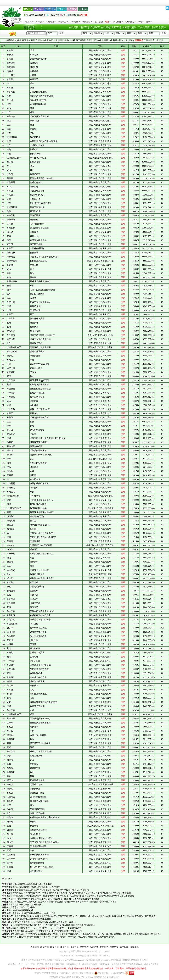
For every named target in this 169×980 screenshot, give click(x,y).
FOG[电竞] (35, 137)
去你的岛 (34, 686)
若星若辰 (11, 615)
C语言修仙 (35, 661)
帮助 (141, 22)
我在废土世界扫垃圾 (39, 228)
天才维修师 (35, 541)
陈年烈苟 (34, 488)
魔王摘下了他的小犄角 (40, 743)
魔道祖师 (34, 67)
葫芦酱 (10, 178)
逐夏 (32, 471)
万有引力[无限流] (38, 797)
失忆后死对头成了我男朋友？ (43, 537)
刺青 (32, 360)
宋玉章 (33, 644)
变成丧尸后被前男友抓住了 (42, 533)
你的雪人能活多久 (38, 240)
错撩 (32, 286)
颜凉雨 (10, 562)
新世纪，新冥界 (37, 653)
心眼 (32, 698)
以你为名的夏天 (37, 681)
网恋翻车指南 (36, 244)
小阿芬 (10, 516)
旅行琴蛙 (34, 826)
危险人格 (34, 582)
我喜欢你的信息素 (38, 59)
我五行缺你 (35, 834)
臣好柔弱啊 (35, 215)
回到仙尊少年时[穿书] (40, 719)
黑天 (32, 314)
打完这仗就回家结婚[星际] (42, 512)
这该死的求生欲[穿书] (40, 525)
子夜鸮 (33, 822)
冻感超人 (11, 644)
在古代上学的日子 (38, 677)
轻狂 (32, 422)
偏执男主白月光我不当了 (41, 578)
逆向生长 (34, 529)
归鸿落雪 (11, 521)
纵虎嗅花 (11, 372)
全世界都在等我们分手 (40, 620)
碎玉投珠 (34, 323)
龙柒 (9, 648)
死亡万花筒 (35, 162)
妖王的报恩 (35, 356)
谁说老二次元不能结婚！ (41, 751)
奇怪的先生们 (36, 306)
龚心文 (10, 356)
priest (9, 108)
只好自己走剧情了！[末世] (42, 611)
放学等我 (34, 55)
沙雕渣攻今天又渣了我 (40, 665)
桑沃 (9, 385)
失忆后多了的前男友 (39, 669)
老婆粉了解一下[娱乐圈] (41, 455)
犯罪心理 (34, 657)
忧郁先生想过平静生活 (40, 389)
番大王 (10, 686)
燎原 (32, 492)
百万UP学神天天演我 (40, 364)
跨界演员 (34, 327)
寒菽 (9, 512)
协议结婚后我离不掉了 (40, 302)
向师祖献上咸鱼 (37, 145)
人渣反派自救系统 (38, 92)
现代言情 (84, 27)
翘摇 (9, 286)
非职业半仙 (35, 496)
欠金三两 (11, 855)
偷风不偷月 (35, 236)
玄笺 (9, 673)
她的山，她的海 (37, 294)
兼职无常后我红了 (38, 158)
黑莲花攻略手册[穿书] (40, 281)
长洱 (9, 310)
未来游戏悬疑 (129, 27)
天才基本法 (35, 310)
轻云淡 (10, 784)
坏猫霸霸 (11, 483)
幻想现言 (95, 27)
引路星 (10, 59)
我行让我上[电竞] (38, 100)
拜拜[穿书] (35, 768)
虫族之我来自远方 (38, 830)
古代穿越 (106, 27)
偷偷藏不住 (35, 154)
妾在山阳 (11, 339)
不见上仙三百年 (37, 191)
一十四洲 (11, 75)
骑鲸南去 (11, 257)
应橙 (9, 376)
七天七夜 (34, 727)
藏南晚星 (34, 467)
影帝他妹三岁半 (37, 319)
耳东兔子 (11, 195)
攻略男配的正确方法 (39, 855)
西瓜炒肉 (11, 636)
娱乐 (149, 22)
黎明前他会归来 (37, 397)
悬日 (32, 133)
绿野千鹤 (11, 220)
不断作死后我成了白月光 (41, 500)
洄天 (32, 166)
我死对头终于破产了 (39, 417)
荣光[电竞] (35, 648)
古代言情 (74, 27)
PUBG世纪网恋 (37, 430)
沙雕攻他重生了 (37, 352)
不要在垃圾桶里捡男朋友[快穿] (44, 257)
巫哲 (9, 125)
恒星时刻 (34, 149)
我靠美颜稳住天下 (38, 450)
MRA (9, 702)
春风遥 (10, 727)
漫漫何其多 (12, 137)
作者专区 (63, 22)
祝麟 (9, 537)
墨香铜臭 (11, 63)
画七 (9, 463)
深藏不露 (34, 595)
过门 (32, 170)
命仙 (32, 710)
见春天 (33, 372)
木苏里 (10, 51)
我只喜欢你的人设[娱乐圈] (42, 96)
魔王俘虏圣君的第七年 (40, 723)
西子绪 (10, 162)
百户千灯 (11, 302)
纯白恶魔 (34, 401)
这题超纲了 (35, 174)
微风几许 (11, 331)
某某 (32, 51)
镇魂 (32, 426)
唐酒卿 (10, 475)
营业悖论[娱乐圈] (38, 104)
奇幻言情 (116, 27)
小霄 (9, 364)
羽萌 (9, 743)
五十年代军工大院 (38, 628)
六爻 (32, 269)
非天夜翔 (11, 591)
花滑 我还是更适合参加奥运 (43, 290)
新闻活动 (87, 22)
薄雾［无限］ (36, 331)
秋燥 (32, 776)
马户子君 (11, 215)
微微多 (10, 677)
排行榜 (40, 22)
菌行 (9, 290)
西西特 (10, 768)
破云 (32, 83)
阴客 (32, 690)
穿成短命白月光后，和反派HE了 (45, 817)
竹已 (9, 112)
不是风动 (11, 620)
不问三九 (11, 360)
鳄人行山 (11, 751)
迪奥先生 (34, 220)
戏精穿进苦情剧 (37, 706)
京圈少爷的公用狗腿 (39, 483)
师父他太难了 (36, 871)
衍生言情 (155, 27)
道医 (32, 714)
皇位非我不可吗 (37, 809)
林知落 (10, 653)
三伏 (32, 850)
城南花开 (11, 529)
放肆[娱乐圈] (36, 673)
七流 (9, 141)
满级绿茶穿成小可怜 (39, 442)
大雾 (32, 760)
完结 (164, 27)
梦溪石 (10, 731)
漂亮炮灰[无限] (37, 516)
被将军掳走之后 (37, 780)
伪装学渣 (34, 79)
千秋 (32, 731)
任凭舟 (10, 681)
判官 (32, 88)
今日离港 (34, 405)
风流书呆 (11, 570)
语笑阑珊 (11, 599)
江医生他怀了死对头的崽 (41, 178)
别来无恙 (34, 607)
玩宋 (32, 739)
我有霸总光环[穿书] (39, 859)
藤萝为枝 (11, 253)
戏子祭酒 (11, 380)
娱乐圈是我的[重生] (39, 694)
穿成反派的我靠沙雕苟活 (41, 554)
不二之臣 (34, 624)
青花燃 (10, 817)
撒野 (32, 125)
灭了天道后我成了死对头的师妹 (44, 842)
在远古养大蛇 (36, 756)
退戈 (9, 343)
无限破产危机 (36, 784)
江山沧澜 (11, 632)
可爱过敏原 (35, 211)
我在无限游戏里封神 (39, 116)
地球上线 (34, 265)
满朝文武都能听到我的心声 (42, 335)
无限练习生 (35, 199)
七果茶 (10, 735)
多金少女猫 (12, 352)
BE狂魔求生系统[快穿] (40, 203)
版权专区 (75, 22)
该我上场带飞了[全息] (40, 409)
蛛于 (9, 533)
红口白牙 (11, 665)
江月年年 (11, 319)
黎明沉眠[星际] (37, 863)
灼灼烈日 (34, 764)
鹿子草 (10, 628)
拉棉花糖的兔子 (14, 158)
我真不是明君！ (37, 574)
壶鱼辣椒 (11, 116)
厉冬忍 (10, 224)
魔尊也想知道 (36, 182)
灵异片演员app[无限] (39, 380)
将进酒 (33, 475)
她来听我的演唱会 (38, 504)
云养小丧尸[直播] (38, 735)
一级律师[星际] (37, 248)
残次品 (33, 277)
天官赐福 (34, 63)
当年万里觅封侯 (37, 207)
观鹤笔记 (34, 549)
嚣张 (32, 273)
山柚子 (10, 838)
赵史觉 (10, 578)
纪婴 (9, 500)
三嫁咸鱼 (34, 232)
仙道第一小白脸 (37, 393)
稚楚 (9, 96)
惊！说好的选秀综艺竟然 (41, 867)
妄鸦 (9, 199)
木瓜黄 (10, 79)
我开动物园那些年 (38, 508)
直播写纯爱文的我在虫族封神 (43, 702)
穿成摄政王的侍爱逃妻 (40, 615)
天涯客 (33, 298)
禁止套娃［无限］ (38, 793)
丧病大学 (34, 562)
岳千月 (10, 723)
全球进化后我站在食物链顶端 (43, 141)
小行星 (33, 434)
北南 (9, 236)
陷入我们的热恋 (37, 195)
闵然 (9, 587)
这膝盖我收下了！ (38, 632)
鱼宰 (9, 405)
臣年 (9, 805)
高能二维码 (35, 603)
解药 (32, 747)
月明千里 (34, 640)
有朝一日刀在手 (37, 813)
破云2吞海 (35, 121)
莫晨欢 (10, 265)
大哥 (32, 566)
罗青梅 (10, 640)
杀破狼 (33, 129)
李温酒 (10, 541)
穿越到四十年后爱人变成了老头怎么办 (48, 438)
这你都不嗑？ (36, 368)
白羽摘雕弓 (12, 281)
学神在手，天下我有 (39, 570)
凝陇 (9, 558)
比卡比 (10, 232)
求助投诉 (118, 22)
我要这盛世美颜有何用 (40, 347)
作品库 (29, 22)
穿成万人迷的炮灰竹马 (40, 339)
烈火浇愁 (34, 187)
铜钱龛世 (34, 413)
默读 (32, 108)
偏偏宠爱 (34, 253)
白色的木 (11, 335)
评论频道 (51, 22)
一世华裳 (11, 409)
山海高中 (34, 599)
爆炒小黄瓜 (12, 261)
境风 (9, 467)
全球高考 (34, 71)
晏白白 (10, 867)
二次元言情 (144, 27)
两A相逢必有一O (38, 224)
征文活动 (99, 22)
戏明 (32, 772)
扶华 (9, 145)
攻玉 (32, 558)
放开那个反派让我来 (39, 801)
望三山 (10, 450)
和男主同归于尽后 (38, 463)
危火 (9, 574)
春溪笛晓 (11, 739)
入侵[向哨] (35, 789)
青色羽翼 (11, 182)
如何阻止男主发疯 (38, 261)
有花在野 (11, 228)
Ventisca (10, 545)
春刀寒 (10, 442)
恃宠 (32, 805)
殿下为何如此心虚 (38, 636)
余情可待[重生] (37, 587)
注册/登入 (130, 22)
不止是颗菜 (12, 624)
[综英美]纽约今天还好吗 (41, 545)
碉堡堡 (10, 830)
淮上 (9, 83)
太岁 (32, 459)
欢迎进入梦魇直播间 (39, 385)
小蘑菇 (33, 75)
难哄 (32, 112)
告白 (32, 376)
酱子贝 (10, 55)
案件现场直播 (36, 343)
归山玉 (10, 842)
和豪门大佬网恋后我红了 (41, 838)
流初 (9, 826)
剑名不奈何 (35, 479)
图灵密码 (34, 591)
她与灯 (10, 549)
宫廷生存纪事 (36, 446)
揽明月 (33, 521)
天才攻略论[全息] (38, 846)
